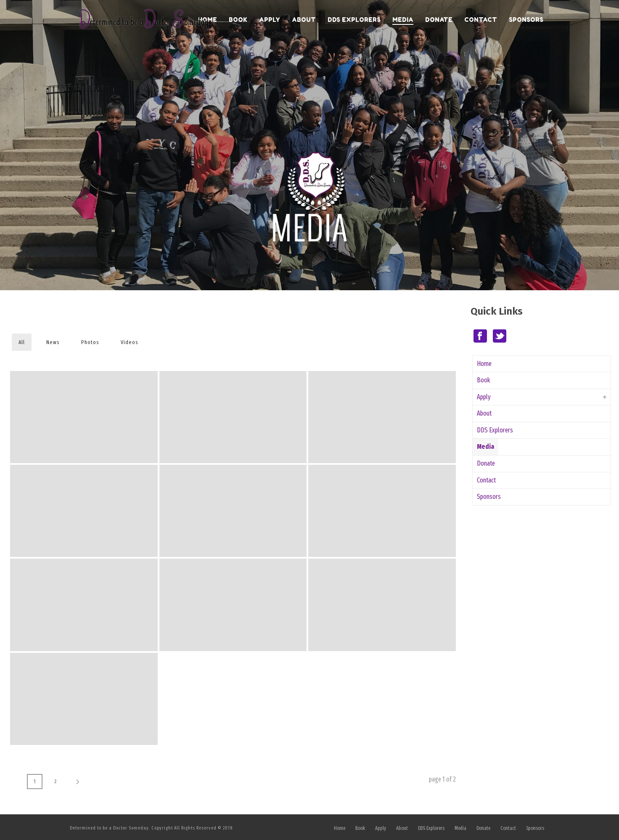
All (22, 342)
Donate (439, 20)
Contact (481, 20)
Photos (90, 342)
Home (484, 364)
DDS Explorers (354, 20)
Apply (270, 20)
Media (403, 20)
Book (238, 20)
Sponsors (526, 20)
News (53, 342)
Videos (130, 342)
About (304, 20)
